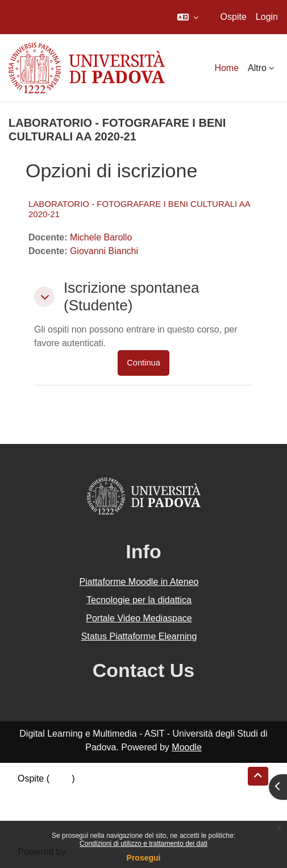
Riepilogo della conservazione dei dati (94, 792)
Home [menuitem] (226, 68)
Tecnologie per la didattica (139, 600)
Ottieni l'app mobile (56, 819)
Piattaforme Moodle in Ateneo (139, 582)
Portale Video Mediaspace (139, 618)
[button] (188, 17)
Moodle (186, 747)
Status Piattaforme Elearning (139, 636)
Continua (143, 363)
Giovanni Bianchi (104, 251)
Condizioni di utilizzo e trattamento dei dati (143, 844)
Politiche (35, 806)
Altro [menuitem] (257, 68)
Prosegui (144, 858)
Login (267, 17)
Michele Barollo (101, 237)
